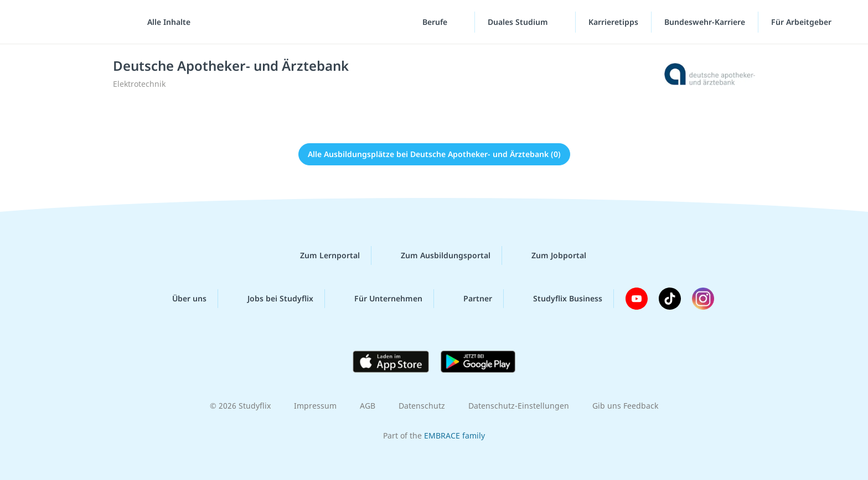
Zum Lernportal (321, 255)
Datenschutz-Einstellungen (519, 406)
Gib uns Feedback (625, 406)
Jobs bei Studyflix (272, 299)
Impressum (315, 406)
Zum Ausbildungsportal (437, 255)
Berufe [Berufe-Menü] (436, 22)
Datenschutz (422, 406)
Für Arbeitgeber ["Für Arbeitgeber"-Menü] (802, 22)
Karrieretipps (613, 22)
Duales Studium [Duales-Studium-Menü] (519, 22)
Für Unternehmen (379, 299)
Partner (469, 299)
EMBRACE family (454, 435)
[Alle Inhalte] (165, 22)
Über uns (180, 299)
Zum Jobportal (550, 255)
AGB (368, 406)
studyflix (74, 22)
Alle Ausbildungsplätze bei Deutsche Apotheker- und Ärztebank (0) (434, 154)
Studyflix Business (559, 299)
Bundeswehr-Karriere (705, 22)
